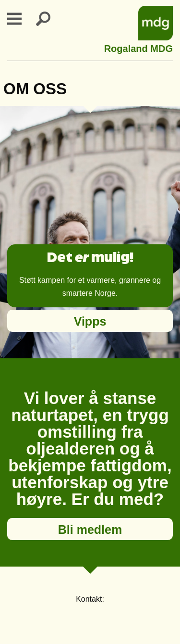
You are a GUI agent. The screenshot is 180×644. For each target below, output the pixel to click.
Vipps (90, 321)
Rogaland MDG (138, 47)
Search (49, 19)
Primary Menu (20, 19)
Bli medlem (90, 530)
